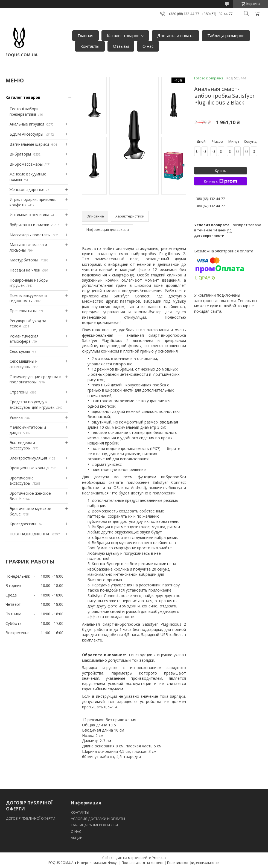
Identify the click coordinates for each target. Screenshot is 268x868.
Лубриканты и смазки (29, 225)
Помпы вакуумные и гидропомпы (28, 298)
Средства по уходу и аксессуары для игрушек (32, 405)
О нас (148, 46)
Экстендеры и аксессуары (22, 445)
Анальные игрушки (27, 124)
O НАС (76, 831)
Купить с (220, 181)
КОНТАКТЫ (80, 812)
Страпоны (19, 392)
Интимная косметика (29, 215)
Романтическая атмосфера (24, 339)
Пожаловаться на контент (143, 863)
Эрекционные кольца (29, 468)
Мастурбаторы (24, 260)
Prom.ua (159, 858)
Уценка (16, 417)
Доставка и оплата (175, 35)
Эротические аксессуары (22, 481)
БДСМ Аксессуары (27, 134)
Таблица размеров (226, 35)
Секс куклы (20, 351)
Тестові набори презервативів (24, 111)
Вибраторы (20, 154)
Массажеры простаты (30, 235)
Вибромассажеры (26, 164)
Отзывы (121, 46)
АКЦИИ (77, 838)
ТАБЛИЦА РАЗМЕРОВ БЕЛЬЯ (94, 825)
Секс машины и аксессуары (24, 364)
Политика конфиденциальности (193, 863)
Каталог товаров (123, 35)
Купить (220, 171)
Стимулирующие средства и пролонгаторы (36, 379)
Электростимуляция (28, 458)
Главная (85, 35)
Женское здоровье (27, 190)
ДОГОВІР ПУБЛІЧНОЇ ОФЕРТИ (31, 818)
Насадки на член (25, 270)
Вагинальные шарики (29, 144)
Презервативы (23, 311)
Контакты (90, 46)
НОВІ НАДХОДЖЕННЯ (30, 534)
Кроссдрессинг (23, 524)
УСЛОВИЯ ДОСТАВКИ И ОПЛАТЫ (98, 819)
